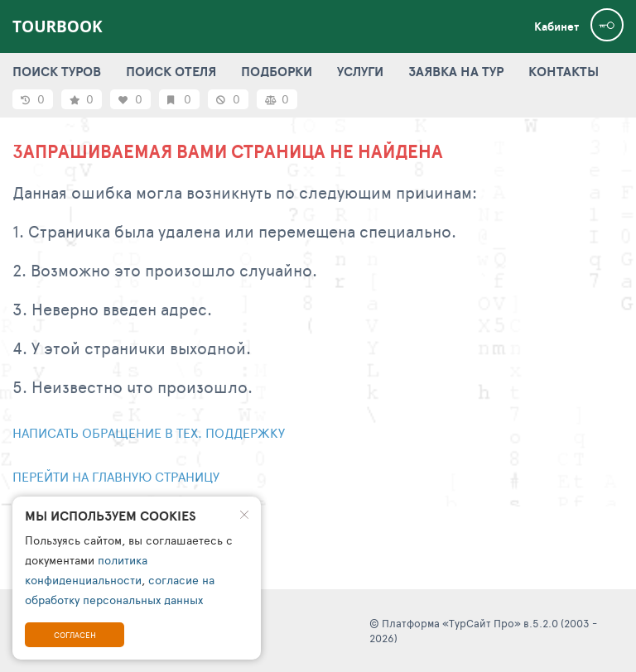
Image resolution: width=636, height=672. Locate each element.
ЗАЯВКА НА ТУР (456, 71)
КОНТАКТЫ (564, 71)
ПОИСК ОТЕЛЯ (171, 71)
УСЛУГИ (360, 71)
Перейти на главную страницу (116, 476)
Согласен (75, 635)
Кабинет (556, 26)
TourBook (58, 26)
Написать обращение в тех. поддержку (149, 432)
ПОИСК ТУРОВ (57, 71)
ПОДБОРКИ (277, 71)
